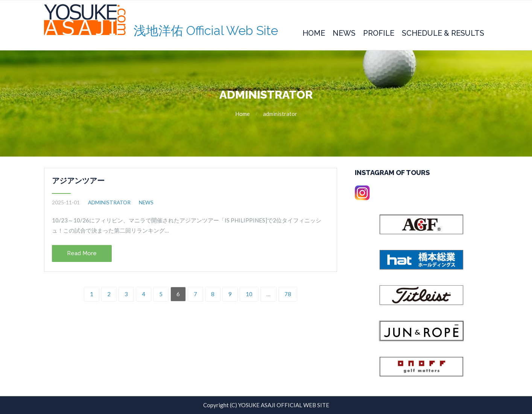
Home (314, 33)
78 (288, 294)
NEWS (146, 202)
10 (249, 294)
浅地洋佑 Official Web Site (206, 31)
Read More (82, 253)
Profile (379, 33)
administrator (109, 202)
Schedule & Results (443, 33)
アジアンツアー (78, 181)
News (344, 33)
